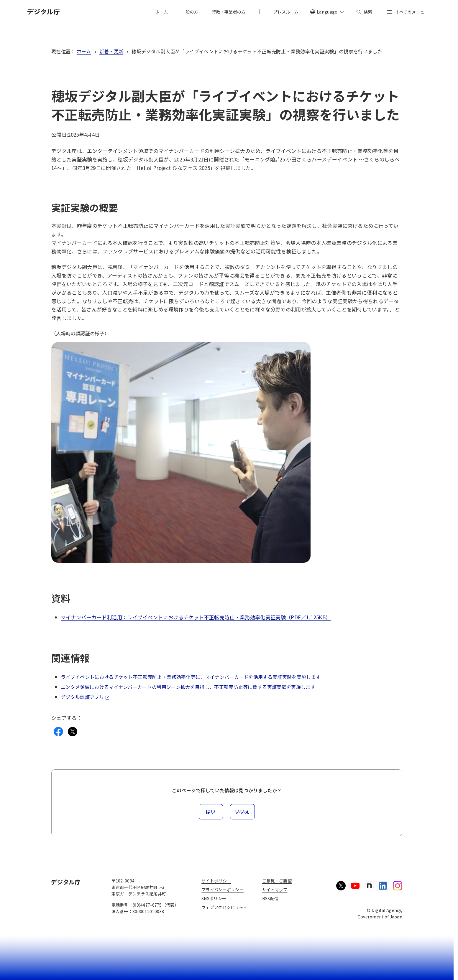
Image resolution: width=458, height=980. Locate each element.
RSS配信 (270, 898)
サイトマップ (275, 890)
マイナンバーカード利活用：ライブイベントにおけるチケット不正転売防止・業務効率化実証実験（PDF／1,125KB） (196, 617)
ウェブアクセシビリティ (224, 907)
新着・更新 (111, 51)
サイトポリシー (216, 881)
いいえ (242, 811)
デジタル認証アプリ (85, 697)
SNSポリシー (214, 898)
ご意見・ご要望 (277, 881)
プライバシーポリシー (223, 890)
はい (211, 811)
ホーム (84, 51)
